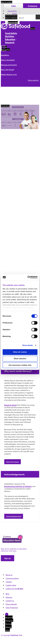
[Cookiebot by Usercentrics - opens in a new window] (28, 277)
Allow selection (20, 359)
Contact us (10, 601)
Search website (11, 18)
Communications (12, 578)
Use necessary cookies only (20, 365)
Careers (9, 582)
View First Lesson (13, 462)
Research (10, 42)
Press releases (11, 604)
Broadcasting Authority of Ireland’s (18, 486)
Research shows (10, 405)
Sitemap (9, 597)
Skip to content (7, 2)
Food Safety (11, 33)
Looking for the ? (15, 589)
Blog (7, 594)
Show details (28, 345)
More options (33, 80)
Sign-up (8, 558)
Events (15, 13)
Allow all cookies (20, 352)
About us (9, 575)
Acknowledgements (14, 516)
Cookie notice (11, 585)
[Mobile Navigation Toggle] (3, 48)
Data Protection (12, 608)
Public (13, 6)
